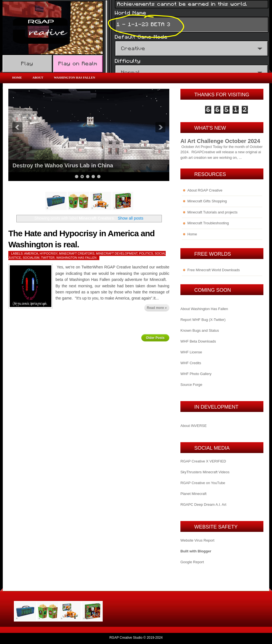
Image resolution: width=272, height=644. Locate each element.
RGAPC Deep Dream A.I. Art (203, 505)
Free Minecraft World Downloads (214, 270)
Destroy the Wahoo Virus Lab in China (63, 165)
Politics (146, 253)
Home (17, 77)
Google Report (192, 562)
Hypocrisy (48, 253)
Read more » (157, 308)
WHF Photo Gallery (196, 374)
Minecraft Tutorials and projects (212, 212)
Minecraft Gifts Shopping (207, 201)
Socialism (31, 258)
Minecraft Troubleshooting (208, 223)
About (38, 77)
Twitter (48, 258)
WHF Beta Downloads (198, 341)
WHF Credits (191, 363)
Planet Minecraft (193, 494)
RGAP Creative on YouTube (203, 483)
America (31, 253)
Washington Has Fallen (75, 77)
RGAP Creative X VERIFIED (203, 461)
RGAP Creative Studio (126, 638)
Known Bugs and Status (200, 330)
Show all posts (130, 218)
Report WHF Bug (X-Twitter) (203, 320)
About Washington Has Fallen (204, 309)
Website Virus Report (197, 540)
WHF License (191, 352)
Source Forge (191, 385)
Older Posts (155, 338)
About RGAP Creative (205, 190)
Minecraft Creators (77, 253)
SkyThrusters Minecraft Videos (205, 472)
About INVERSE (194, 426)
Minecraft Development (117, 253)
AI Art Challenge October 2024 (220, 141)
